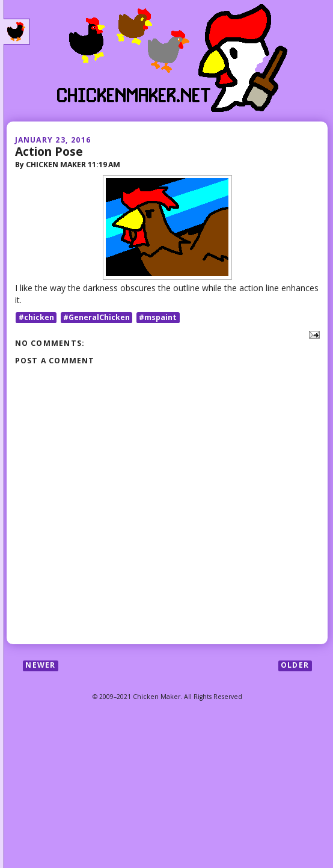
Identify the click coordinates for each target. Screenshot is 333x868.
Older (295, 666)
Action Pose (49, 151)
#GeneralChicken (96, 317)
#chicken (36, 317)
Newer (40, 666)
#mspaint (158, 317)
